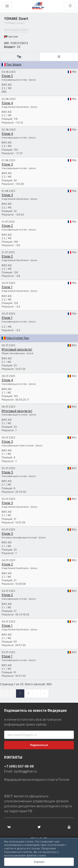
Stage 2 (7, 226)
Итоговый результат (17, 350)
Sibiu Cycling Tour (18, 338)
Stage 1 (7, 287)
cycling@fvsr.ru (25, 772)
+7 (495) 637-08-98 (19, 767)
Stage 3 (7, 165)
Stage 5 (7, 76)
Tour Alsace (14, 65)
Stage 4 (7, 103)
